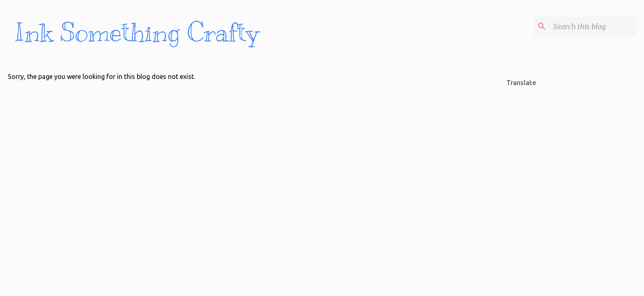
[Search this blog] (593, 26)
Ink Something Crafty (137, 33)
